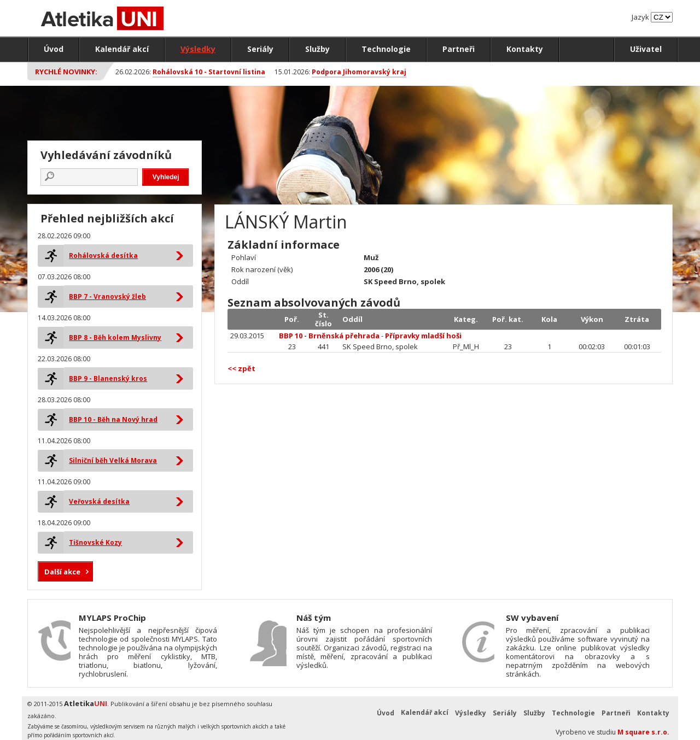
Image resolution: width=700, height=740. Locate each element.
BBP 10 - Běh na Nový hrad (113, 419)
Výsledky (198, 49)
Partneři (459, 49)
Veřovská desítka (99, 501)
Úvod (54, 49)
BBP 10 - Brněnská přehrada (329, 336)
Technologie (386, 49)
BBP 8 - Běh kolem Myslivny (115, 337)
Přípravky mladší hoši (423, 336)
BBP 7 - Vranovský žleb (107, 296)
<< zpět (241, 368)
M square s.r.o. (643, 732)
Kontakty (525, 49)
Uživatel (646, 49)
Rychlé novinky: (66, 72)
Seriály (260, 49)
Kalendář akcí (122, 49)
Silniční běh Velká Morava (113, 460)
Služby (317, 49)
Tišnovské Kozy (95, 542)
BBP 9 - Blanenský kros (108, 378)
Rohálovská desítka (103, 256)
